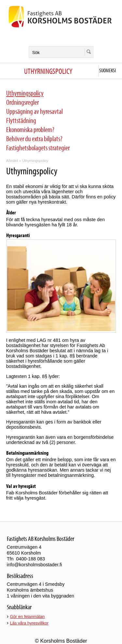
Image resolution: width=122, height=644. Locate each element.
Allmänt (12, 161)
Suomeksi (108, 70)
